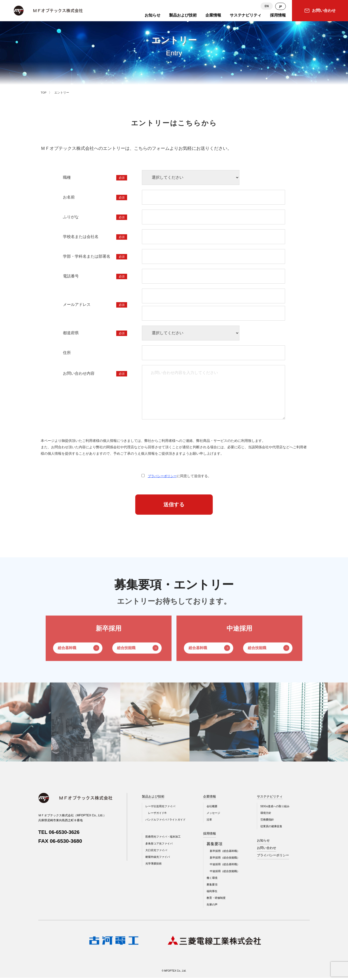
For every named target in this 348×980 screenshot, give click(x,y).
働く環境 (216, 880)
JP (280, 6)
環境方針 (272, 815)
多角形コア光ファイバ (160, 846)
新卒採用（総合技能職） (230, 860)
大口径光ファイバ (157, 852)
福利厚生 (216, 894)
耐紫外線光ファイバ (159, 859)
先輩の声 (216, 907)
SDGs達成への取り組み (282, 808)
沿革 (213, 822)
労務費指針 (274, 822)
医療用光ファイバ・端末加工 (165, 839)
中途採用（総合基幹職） (230, 867)
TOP (44, 93)
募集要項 (216, 887)
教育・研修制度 (220, 900)
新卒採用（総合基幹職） (230, 853)
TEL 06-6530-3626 (60, 834)
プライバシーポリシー (280, 858)
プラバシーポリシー (162, 476)
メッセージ (217, 815)
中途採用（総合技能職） (230, 873)
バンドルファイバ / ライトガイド (167, 822)
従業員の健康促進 (278, 829)
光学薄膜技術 (154, 866)
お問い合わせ (273, 850)
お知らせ (270, 843)
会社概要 (216, 808)
